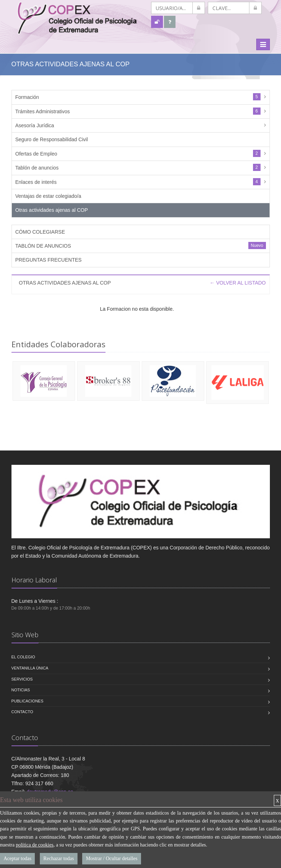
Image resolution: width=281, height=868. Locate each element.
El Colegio (23, 657)
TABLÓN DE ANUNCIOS (43, 246)
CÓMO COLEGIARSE (40, 232)
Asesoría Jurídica (35, 125)
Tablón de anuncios (37, 168)
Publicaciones (27, 701)
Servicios (22, 679)
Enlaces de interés (36, 182)
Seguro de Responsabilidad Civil (52, 139)
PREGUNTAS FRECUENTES (49, 260)
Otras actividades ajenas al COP (52, 210)
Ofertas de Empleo (36, 154)
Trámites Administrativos (43, 111)
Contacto (22, 712)
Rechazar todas (59, 859)
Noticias (21, 690)
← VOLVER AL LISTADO (238, 283)
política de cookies (35, 845)
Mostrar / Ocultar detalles (111, 859)
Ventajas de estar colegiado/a (48, 196)
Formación (27, 97)
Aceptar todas (17, 859)
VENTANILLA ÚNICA (30, 668)
